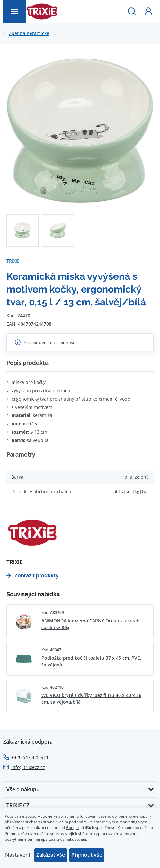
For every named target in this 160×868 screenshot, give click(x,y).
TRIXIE (13, 261)
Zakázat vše (51, 855)
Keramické (29, 33)
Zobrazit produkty (32, 576)
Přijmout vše (87, 855)
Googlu (72, 827)
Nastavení (18, 855)
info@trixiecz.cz (28, 767)
